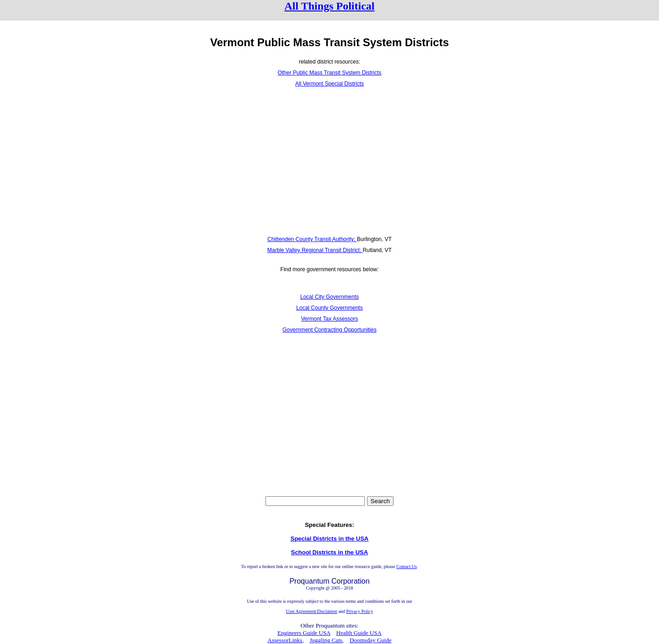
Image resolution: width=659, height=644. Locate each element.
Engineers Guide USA (304, 633)
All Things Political (330, 6)
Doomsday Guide (370, 640)
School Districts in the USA (329, 552)
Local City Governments (329, 297)
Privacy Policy (359, 611)
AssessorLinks (285, 640)
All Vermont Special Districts (329, 84)
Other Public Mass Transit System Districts (330, 73)
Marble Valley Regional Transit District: (315, 250)
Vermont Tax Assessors (330, 319)
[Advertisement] (329, 161)
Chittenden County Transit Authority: (312, 239)
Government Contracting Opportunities (329, 330)
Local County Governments (329, 308)
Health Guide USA (359, 633)
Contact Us (407, 566)
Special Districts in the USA (330, 539)
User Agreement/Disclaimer (312, 611)
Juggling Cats (326, 640)
